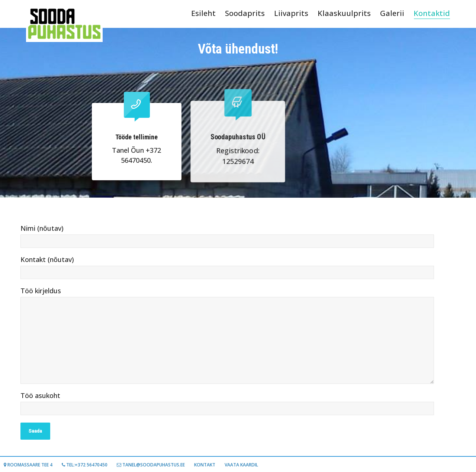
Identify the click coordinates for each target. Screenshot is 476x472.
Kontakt (205, 465)
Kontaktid (432, 14)
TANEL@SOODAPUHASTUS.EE (151, 465)
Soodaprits (245, 13)
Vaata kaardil (241, 465)
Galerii (392, 13)
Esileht (203, 13)
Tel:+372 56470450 (85, 465)
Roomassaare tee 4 (28, 465)
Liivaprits (291, 13)
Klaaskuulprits (344, 13)
